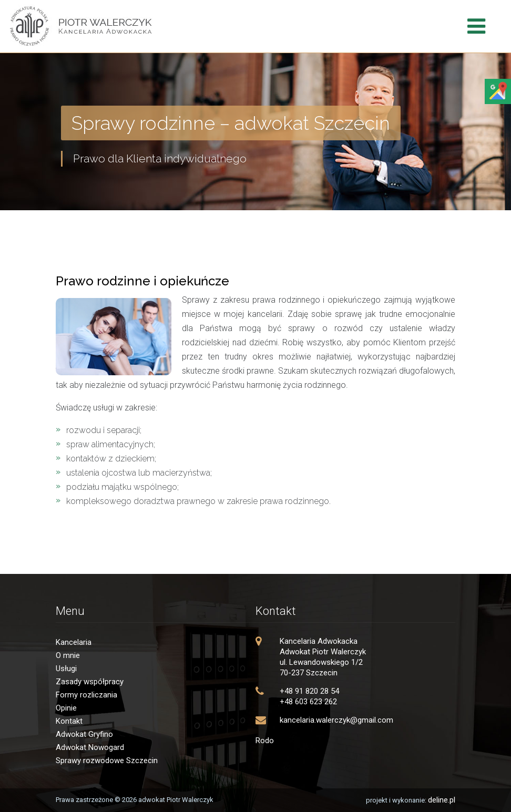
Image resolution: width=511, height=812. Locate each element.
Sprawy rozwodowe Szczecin (107, 760)
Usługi (66, 669)
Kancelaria (74, 642)
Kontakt (69, 721)
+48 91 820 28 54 (309, 691)
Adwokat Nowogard (90, 747)
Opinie (66, 708)
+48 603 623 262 (308, 702)
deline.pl (442, 800)
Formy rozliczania (86, 695)
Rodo (265, 741)
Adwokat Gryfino (84, 734)
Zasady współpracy (90, 682)
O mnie (68, 655)
